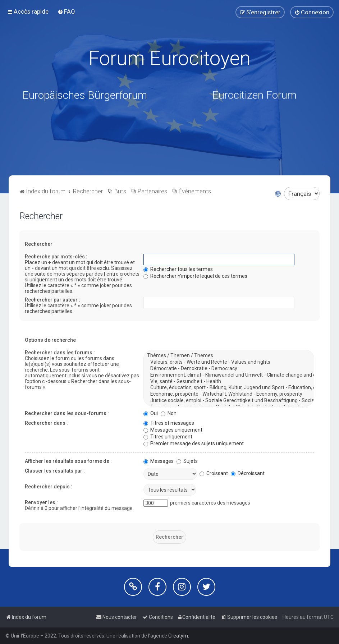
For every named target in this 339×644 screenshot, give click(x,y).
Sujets (187, 461)
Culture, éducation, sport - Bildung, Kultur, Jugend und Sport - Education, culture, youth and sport (229, 388)
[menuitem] (66, 11)
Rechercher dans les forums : (60, 353)
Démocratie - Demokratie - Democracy (229, 369)
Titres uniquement (168, 437)
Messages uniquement (173, 430)
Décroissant (248, 473)
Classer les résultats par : (55, 471)
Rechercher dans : (46, 423)
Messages (159, 461)
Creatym (178, 636)
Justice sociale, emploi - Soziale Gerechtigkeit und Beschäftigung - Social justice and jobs (229, 401)
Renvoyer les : (41, 502)
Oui (151, 413)
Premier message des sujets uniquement (194, 443)
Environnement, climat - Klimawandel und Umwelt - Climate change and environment (229, 375)
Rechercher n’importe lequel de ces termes (195, 276)
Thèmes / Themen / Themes (229, 356)
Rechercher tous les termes (178, 269)
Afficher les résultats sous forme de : (68, 461)
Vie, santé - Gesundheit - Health (229, 381)
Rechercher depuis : (49, 487)
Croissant (214, 473)
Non (169, 413)
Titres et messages (169, 423)
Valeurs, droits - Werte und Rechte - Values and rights (229, 362)
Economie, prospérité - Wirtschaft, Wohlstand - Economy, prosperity (229, 394)
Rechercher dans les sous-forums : (67, 413)
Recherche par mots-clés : (56, 257)
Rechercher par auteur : (52, 300)
